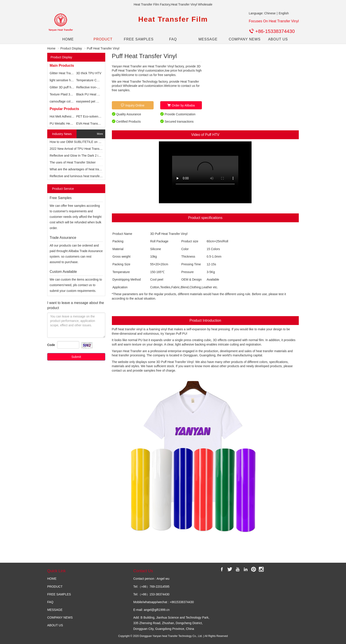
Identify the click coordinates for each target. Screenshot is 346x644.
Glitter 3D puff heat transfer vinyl (72, 87)
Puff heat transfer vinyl (127, 329)
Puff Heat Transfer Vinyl (103, 48)
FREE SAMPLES (138, 39)
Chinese (270, 13)
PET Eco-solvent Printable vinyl (98, 116)
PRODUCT (103, 39)
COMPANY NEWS (243, 39)
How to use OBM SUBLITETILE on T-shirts (79, 142)
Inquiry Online (133, 105)
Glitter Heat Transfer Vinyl (67, 73)
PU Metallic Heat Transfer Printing (73, 123)
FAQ (173, 39)
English (284, 13)
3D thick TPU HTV (89, 73)
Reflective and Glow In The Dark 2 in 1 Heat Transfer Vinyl (90, 156)
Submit (76, 357)
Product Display (71, 48)
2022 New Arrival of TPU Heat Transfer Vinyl (80, 149)
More (100, 134)
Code (51, 345)
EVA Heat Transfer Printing (94, 123)
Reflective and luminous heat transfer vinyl (79, 176)
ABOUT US (278, 39)
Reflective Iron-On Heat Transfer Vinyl (102, 87)
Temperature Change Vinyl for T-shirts (102, 80)
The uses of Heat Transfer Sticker (73, 162)
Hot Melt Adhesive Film (65, 116)
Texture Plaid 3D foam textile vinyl (73, 94)
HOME (68, 39)
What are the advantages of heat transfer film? (81, 169)
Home (51, 48)
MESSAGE (208, 39)
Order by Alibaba (181, 105)
